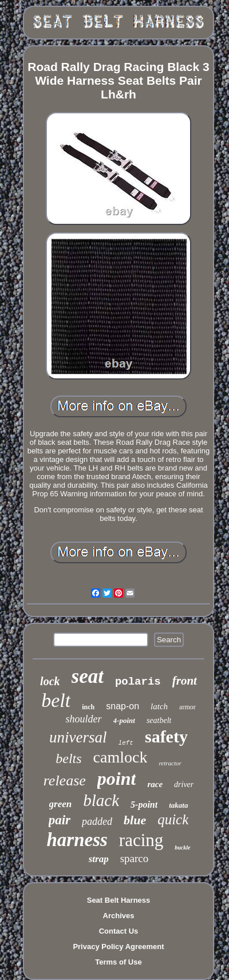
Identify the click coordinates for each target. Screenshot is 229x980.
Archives (119, 916)
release (65, 781)
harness (77, 840)
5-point (144, 805)
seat (88, 676)
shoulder (84, 719)
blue (135, 820)
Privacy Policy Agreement (118, 947)
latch (159, 706)
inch (88, 707)
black (101, 800)
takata (178, 805)
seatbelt (159, 720)
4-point (124, 720)
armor (187, 707)
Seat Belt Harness (119, 900)
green (61, 804)
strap (99, 859)
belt (56, 700)
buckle (182, 847)
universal (78, 737)
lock (50, 681)
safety (166, 736)
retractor (170, 763)
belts (68, 758)
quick (173, 819)
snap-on (123, 706)
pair (60, 820)
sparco (135, 858)
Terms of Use (118, 962)
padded (97, 821)
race (155, 784)
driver (184, 785)
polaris (138, 682)
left (126, 743)
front (185, 681)
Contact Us (119, 931)
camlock (121, 757)
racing (141, 840)
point (117, 779)
